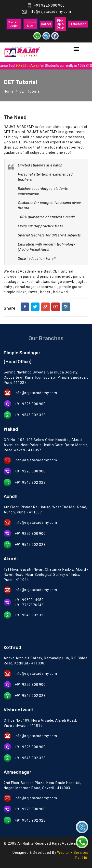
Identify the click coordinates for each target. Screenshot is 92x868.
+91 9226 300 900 (46, 5)
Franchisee (78, 24)
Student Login (14, 24)
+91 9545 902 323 (30, 415)
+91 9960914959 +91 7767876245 (29, 602)
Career (46, 24)
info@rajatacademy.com (47, 12)
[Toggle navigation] (76, 49)
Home (9, 91)
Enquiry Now (31, 24)
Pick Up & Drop (60, 24)
